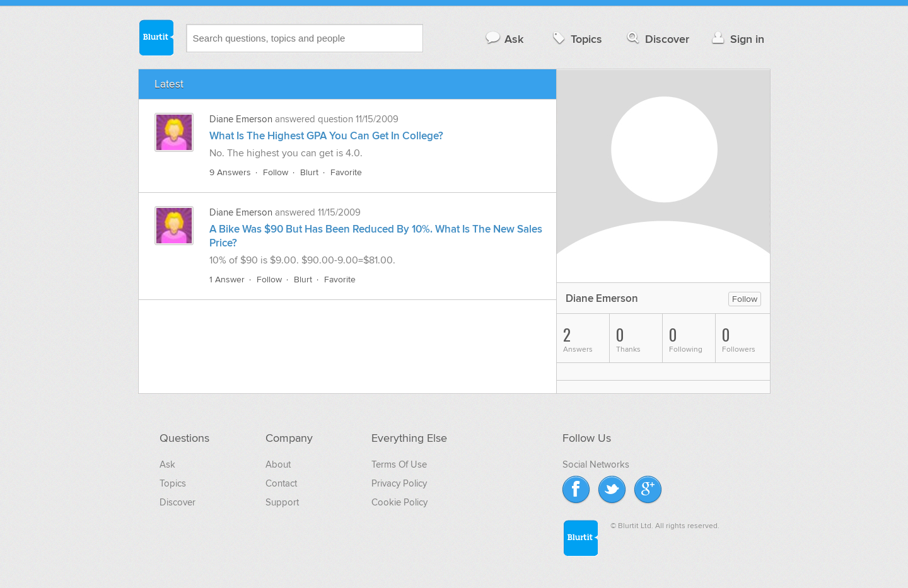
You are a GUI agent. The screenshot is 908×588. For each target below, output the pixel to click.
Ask (504, 39)
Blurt (309, 172)
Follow (276, 172)
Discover (657, 39)
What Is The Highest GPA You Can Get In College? (326, 136)
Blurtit (156, 37)
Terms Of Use (399, 464)
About (278, 464)
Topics (576, 39)
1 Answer (227, 280)
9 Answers (230, 172)
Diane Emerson (241, 119)
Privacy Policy (399, 483)
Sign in (737, 39)
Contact (281, 483)
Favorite (346, 172)
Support (282, 502)
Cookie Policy (399, 502)
